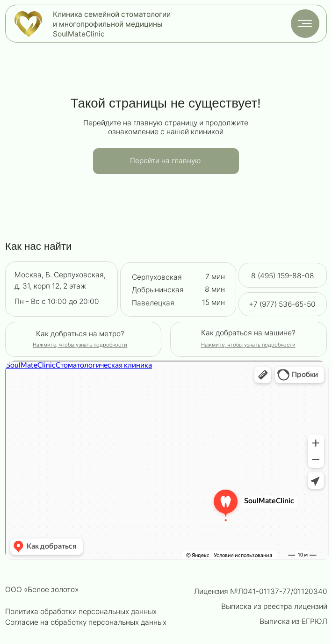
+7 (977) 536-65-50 (282, 304)
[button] (248, 345)
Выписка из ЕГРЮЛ (293, 621)
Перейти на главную (166, 161)
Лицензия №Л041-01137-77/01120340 (261, 591)
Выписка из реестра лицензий (274, 606)
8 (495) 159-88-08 (283, 276)
